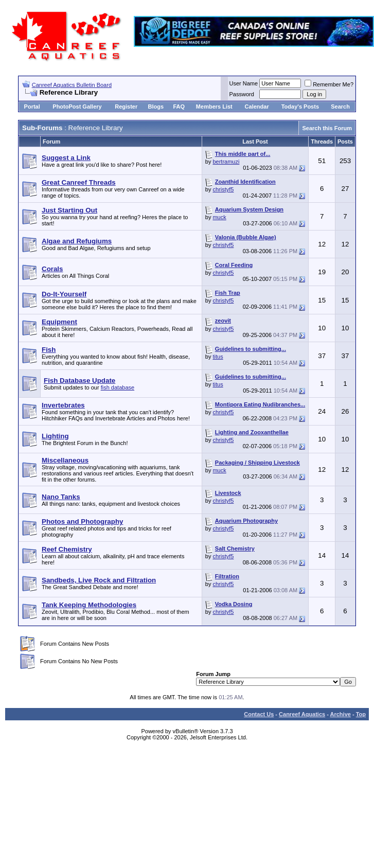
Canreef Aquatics (302, 714)
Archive (341, 714)
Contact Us (259, 714)
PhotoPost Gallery (77, 107)
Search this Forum (327, 128)
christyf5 (223, 189)
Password (242, 94)
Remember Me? (329, 84)
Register (126, 107)
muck (219, 217)
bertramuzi (226, 162)
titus (218, 357)
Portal (32, 107)
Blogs (156, 107)
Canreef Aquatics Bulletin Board (72, 85)
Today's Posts (300, 107)
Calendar (257, 107)
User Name (244, 83)
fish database (118, 387)
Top (361, 714)
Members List (214, 107)
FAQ (179, 107)
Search (340, 107)
